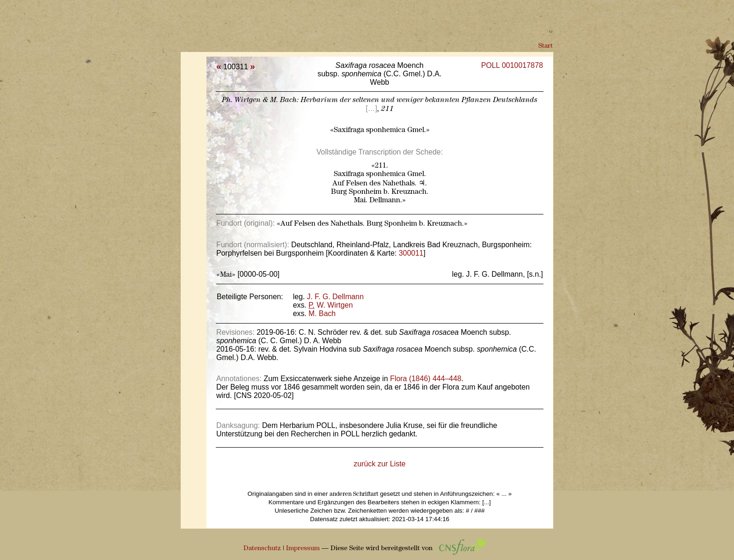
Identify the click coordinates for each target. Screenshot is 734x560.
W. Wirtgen (331, 305)
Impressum (303, 549)
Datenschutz (262, 549)
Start (546, 46)
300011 (411, 253)
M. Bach (322, 313)
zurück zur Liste (380, 464)
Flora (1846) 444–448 (426, 379)
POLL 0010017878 (512, 65)
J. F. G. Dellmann (335, 297)
